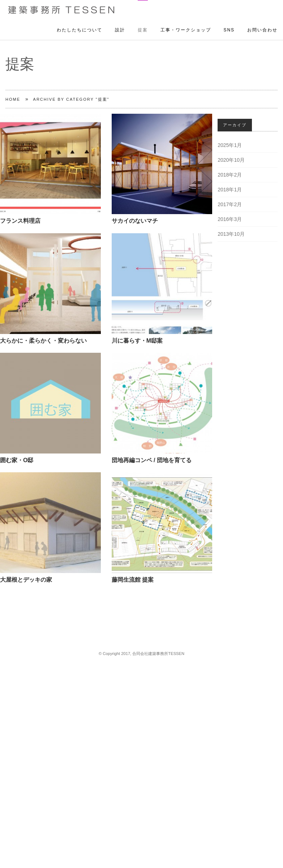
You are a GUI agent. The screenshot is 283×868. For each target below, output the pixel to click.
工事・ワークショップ (186, 22)
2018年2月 (230, 175)
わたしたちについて (80, 22)
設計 (120, 22)
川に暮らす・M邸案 (137, 341)
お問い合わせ (262, 22)
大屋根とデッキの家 (26, 580)
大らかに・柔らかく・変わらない (43, 341)
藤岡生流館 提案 (133, 580)
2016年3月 (230, 219)
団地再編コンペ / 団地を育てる (152, 460)
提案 (143, 22)
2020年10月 (231, 160)
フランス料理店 (20, 221)
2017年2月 (230, 204)
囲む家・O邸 (17, 460)
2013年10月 (231, 234)
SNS (229, 22)
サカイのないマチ (135, 221)
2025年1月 (230, 145)
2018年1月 (230, 190)
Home (13, 99)
